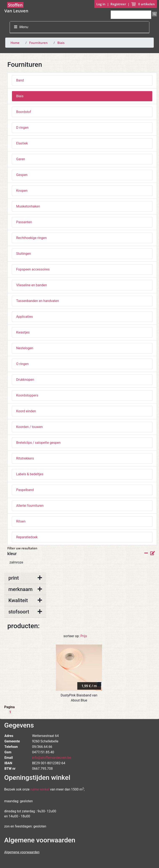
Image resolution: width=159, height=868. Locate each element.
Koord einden (26, 411)
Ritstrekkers (25, 458)
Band (20, 80)
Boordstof (24, 112)
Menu (21, 27)
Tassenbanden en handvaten (38, 301)
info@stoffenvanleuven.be (52, 758)
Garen (21, 159)
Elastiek (22, 143)
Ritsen (21, 521)
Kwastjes (23, 332)
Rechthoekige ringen (31, 238)
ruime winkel (40, 789)
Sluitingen (24, 254)
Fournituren (38, 43)
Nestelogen (25, 348)
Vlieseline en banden (32, 285)
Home (15, 43)
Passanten (24, 222)
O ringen (22, 364)
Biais (61, 43)
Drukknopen (25, 380)
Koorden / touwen (30, 427)
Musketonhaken (28, 206)
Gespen (22, 175)
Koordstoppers (27, 395)
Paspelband (25, 490)
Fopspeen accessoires (33, 269)
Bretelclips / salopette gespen (38, 443)
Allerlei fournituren (30, 506)
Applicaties (24, 317)
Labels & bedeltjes (30, 474)
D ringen (22, 128)
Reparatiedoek (27, 537)
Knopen (22, 191)
